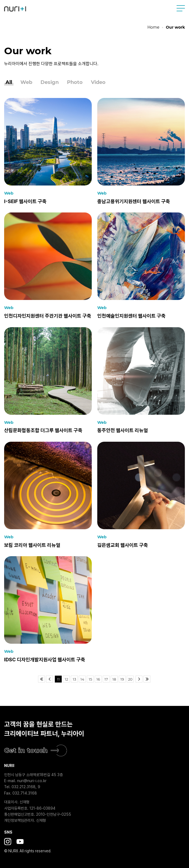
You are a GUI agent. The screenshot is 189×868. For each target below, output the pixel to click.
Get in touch (26, 750)
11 (58, 679)
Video (98, 82)
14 (82, 679)
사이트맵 (181, 8)
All (9, 82)
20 (130, 679)
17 (106, 679)
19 (122, 679)
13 (74, 679)
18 (114, 679)
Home (153, 27)
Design (50, 82)
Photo (75, 82)
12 (66, 679)
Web (26, 82)
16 (98, 679)
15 (90, 679)
